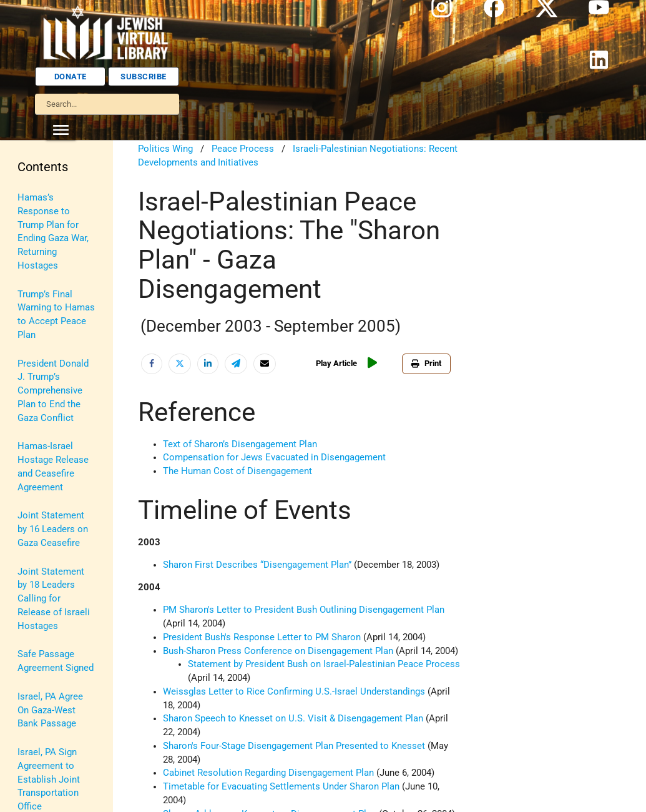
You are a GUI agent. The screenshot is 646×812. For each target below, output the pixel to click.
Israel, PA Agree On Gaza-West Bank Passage (50, 710)
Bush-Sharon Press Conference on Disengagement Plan (278, 651)
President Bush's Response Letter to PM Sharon (262, 637)
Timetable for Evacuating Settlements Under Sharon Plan (281, 787)
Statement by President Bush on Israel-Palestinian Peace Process (324, 664)
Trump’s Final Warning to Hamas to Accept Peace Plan (56, 315)
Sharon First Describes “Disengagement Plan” (257, 565)
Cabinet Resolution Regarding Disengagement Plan (268, 773)
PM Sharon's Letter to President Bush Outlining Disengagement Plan (304, 610)
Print (426, 363)
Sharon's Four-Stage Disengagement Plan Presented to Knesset (294, 746)
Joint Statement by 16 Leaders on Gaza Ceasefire (53, 529)
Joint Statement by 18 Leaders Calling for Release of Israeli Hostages (54, 599)
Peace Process (243, 149)
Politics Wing (165, 149)
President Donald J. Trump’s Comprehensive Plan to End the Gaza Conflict (53, 391)
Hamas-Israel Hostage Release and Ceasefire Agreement (53, 467)
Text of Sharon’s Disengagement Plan (240, 444)
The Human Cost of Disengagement (237, 471)
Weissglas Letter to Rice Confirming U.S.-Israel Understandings (294, 692)
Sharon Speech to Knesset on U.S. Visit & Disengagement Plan (293, 719)
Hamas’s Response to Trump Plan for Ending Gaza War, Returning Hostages (53, 232)
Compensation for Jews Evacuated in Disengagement (274, 458)
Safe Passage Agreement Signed (56, 661)
